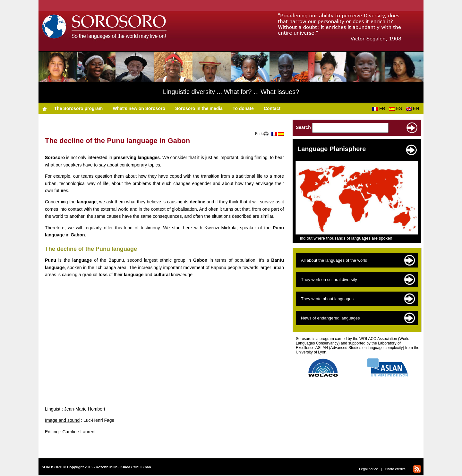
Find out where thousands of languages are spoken (345, 238)
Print (262, 133)
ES (397, 108)
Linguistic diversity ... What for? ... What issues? (231, 92)
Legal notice (368, 469)
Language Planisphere (332, 149)
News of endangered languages (330, 318)
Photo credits (395, 469)
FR (380, 108)
